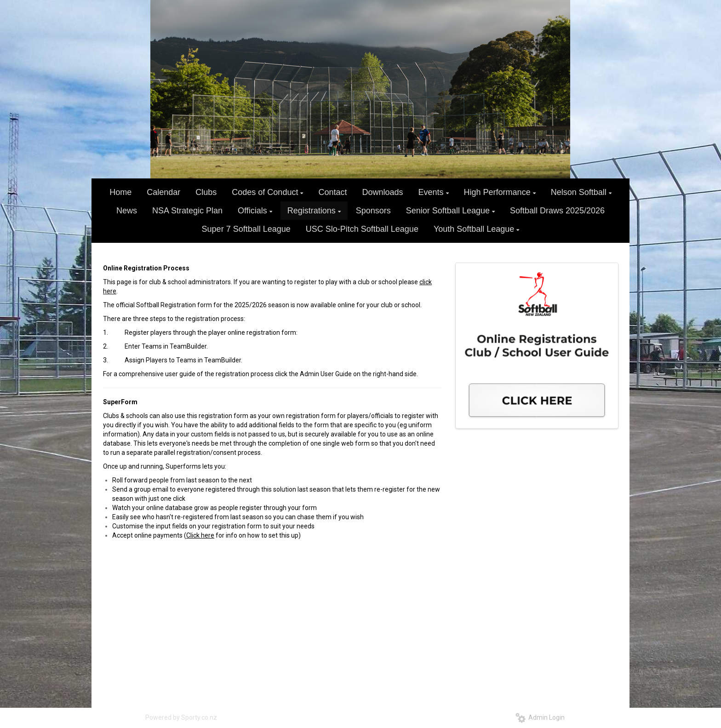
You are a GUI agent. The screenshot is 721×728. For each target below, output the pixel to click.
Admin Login (540, 717)
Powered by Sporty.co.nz (181, 717)
